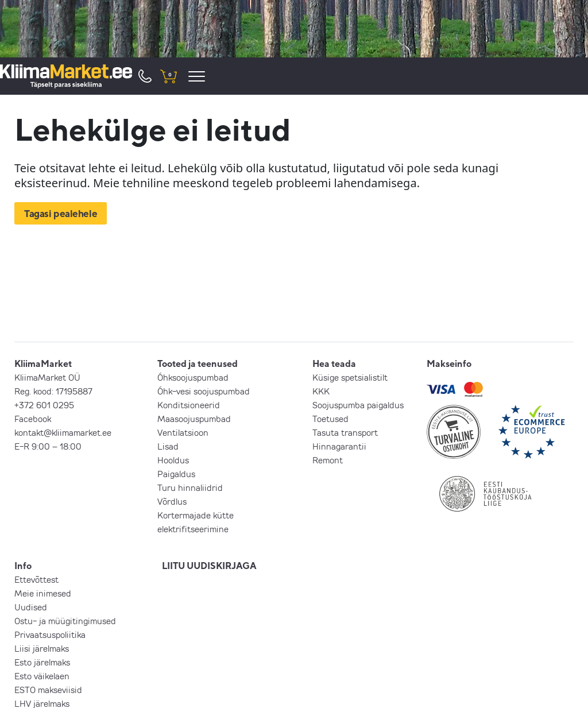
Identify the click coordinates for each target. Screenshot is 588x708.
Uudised (31, 607)
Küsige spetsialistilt (350, 377)
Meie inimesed (43, 593)
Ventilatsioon (183, 432)
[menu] (198, 76)
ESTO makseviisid (48, 690)
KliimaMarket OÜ (47, 377)
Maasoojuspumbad (194, 419)
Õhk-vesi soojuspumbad (204, 391)
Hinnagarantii (339, 446)
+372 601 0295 (44, 405)
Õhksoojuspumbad (193, 377)
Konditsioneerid (189, 405)
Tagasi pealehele (61, 213)
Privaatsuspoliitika (50, 635)
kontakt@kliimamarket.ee (63, 432)
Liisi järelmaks (42, 648)
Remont (328, 460)
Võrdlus (172, 501)
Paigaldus (176, 474)
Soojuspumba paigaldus (358, 405)
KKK (321, 391)
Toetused (330, 419)
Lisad (168, 446)
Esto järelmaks (42, 662)
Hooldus (173, 460)
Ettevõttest (36, 579)
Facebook (33, 419)
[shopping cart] (168, 76)
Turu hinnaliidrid (190, 488)
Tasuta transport (345, 432)
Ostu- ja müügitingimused (65, 621)
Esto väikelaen (42, 676)
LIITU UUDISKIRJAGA (209, 566)
